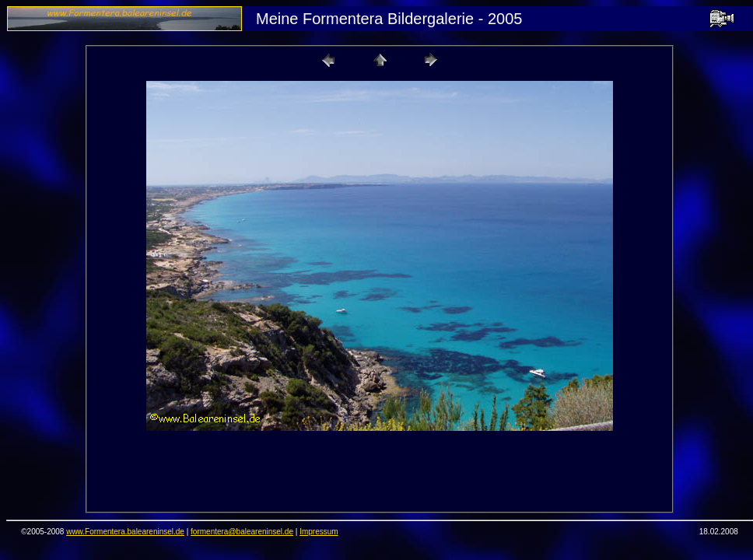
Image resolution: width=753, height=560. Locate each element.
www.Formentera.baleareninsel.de (125, 532)
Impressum (319, 532)
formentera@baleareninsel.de (242, 532)
